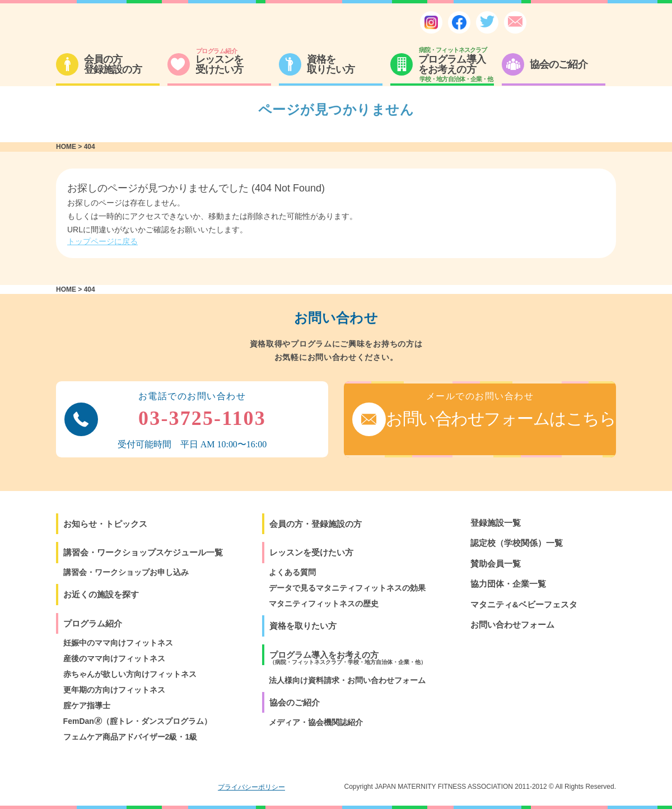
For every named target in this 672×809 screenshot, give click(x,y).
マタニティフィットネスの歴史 (324, 604)
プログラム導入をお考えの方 (348, 658)
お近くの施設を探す (101, 594)
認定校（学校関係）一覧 (517, 543)
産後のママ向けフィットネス (114, 658)
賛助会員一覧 (496, 564)
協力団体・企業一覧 (508, 584)
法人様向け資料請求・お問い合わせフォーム (347, 680)
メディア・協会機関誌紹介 (316, 722)
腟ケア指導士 (87, 705)
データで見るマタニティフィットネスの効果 (347, 588)
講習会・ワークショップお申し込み (126, 572)
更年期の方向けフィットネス (114, 690)
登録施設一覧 (496, 523)
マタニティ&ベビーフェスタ (524, 604)
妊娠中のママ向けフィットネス (118, 643)
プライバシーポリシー (251, 787)
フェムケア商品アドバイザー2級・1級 (130, 737)
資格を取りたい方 (303, 626)
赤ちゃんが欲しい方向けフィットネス (130, 674)
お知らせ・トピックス (105, 524)
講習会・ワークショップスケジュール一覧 (143, 552)
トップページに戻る (102, 241)
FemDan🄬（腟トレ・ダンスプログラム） (137, 721)
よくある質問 (292, 572)
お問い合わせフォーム (512, 625)
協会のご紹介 (295, 702)
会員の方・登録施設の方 (316, 524)
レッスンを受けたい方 (311, 552)
